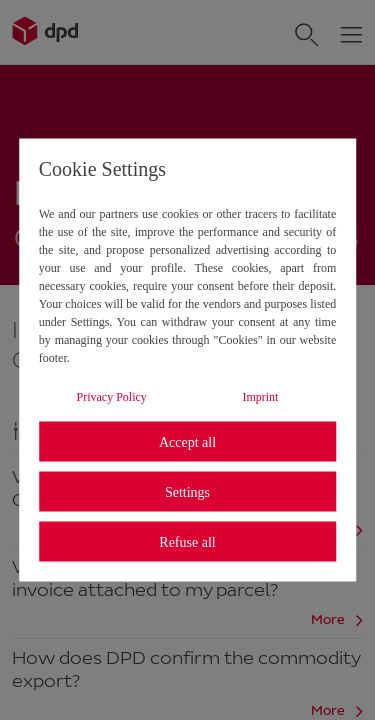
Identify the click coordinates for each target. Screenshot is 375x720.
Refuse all (187, 541)
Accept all (187, 441)
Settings (187, 491)
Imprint (260, 397)
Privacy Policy (112, 397)
